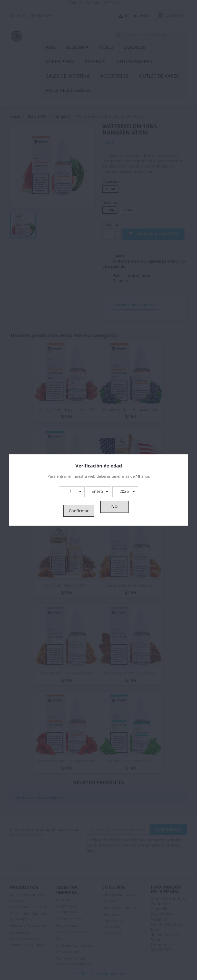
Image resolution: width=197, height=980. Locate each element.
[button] (72, 492)
